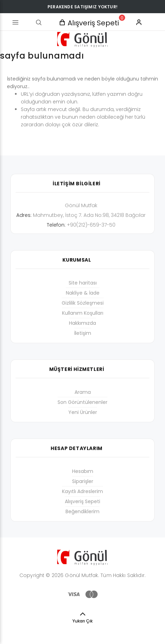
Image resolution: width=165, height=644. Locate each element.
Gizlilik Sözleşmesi (83, 303)
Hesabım (83, 471)
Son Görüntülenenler (82, 402)
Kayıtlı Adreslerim (82, 491)
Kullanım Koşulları (83, 313)
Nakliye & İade (83, 293)
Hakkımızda (82, 323)
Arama (83, 392)
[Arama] (39, 23)
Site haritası (83, 283)
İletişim (83, 333)
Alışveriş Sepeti (82, 501)
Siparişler (83, 481)
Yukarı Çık (82, 621)
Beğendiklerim (82, 511)
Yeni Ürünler (83, 412)
